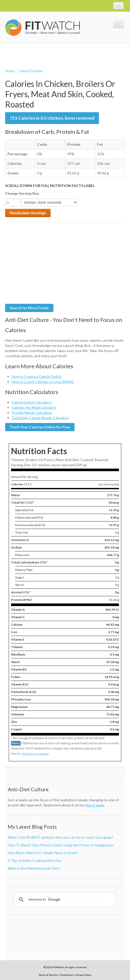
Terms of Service (48, 975)
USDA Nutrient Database (35, 754)
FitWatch (43, 28)
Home (10, 71)
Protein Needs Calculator (32, 413)
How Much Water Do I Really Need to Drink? (43, 853)
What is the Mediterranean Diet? (34, 868)
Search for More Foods (29, 308)
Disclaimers (67, 975)
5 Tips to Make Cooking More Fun (35, 860)
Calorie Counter (31, 71)
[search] (66, 900)
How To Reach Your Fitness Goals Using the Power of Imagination (61, 845)
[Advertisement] (65, 55)
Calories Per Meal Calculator (34, 407)
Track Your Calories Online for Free (40, 427)
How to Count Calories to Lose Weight (43, 382)
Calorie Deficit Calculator (32, 402)
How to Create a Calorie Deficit (37, 376)
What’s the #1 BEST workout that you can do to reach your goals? (61, 837)
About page (95, 805)
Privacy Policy (84, 975)
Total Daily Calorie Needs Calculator (40, 418)
